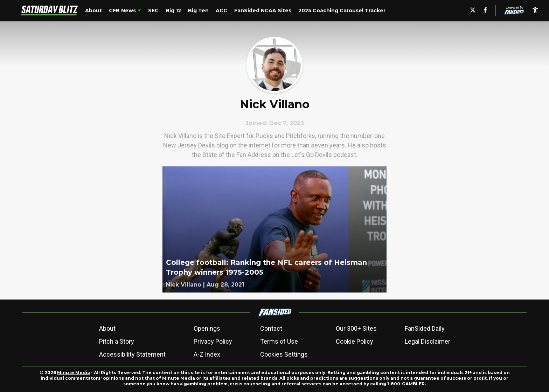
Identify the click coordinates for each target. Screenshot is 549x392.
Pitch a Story (117, 341)
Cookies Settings (284, 354)
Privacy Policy (213, 341)
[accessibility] (535, 11)
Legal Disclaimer (428, 341)
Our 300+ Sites (356, 328)
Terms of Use (279, 341)
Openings (207, 328)
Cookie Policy (355, 341)
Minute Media (74, 373)
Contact (271, 328)
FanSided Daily (425, 328)
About (107, 328)
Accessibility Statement (132, 354)
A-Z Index (207, 354)
